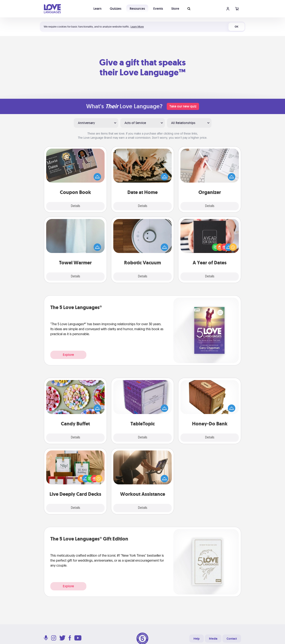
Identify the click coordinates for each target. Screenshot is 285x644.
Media (213, 639)
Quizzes (116, 9)
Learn (97, 9)
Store (175, 9)
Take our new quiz (183, 106)
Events (158, 9)
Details (75, 206)
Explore (68, 355)
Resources (137, 9)
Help (197, 639)
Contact (232, 639)
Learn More (137, 27)
